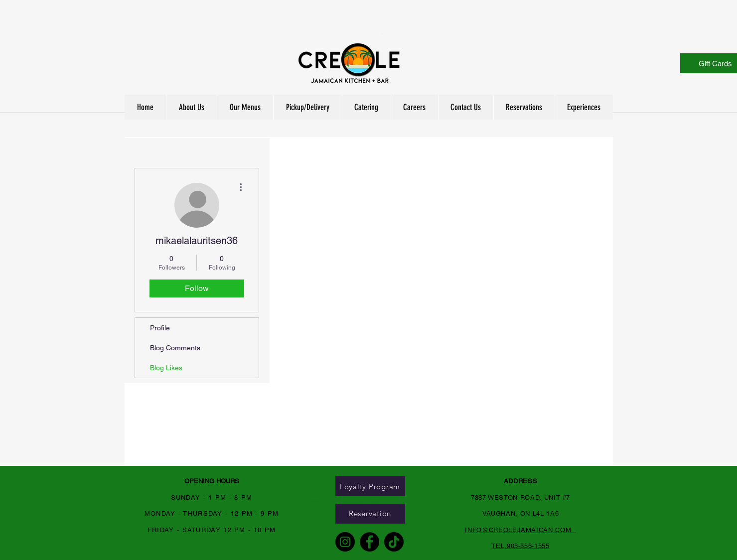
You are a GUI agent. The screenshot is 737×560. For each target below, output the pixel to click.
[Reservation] (370, 514)
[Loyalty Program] (370, 486)
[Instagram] (345, 542)
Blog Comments (175, 348)
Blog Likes (166, 368)
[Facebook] (369, 542)
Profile (160, 328)
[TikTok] (394, 542)
